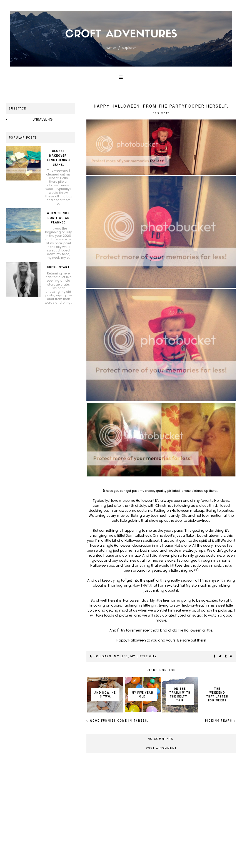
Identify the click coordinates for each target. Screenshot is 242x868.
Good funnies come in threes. (119, 721)
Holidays (103, 656)
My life (121, 656)
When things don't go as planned (58, 218)
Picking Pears (219, 721)
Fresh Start (58, 267)
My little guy (144, 656)
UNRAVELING (43, 119)
